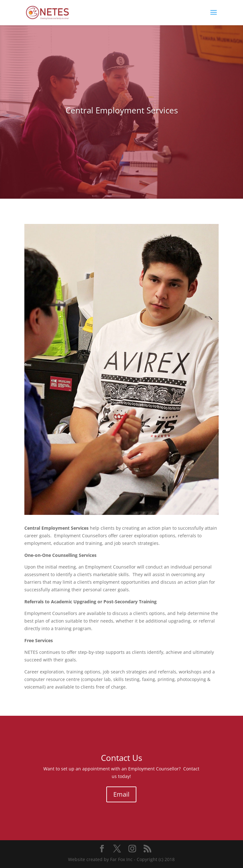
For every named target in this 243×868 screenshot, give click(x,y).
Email (121, 794)
